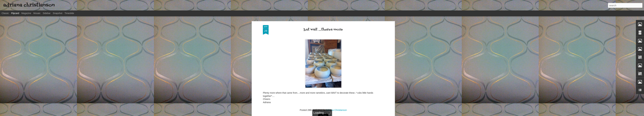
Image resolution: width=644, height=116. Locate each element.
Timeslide (69, 13)
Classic (5, 13)
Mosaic (37, 13)
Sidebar (47, 13)
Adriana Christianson (336, 110)
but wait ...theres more (323, 30)
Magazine (26, 13)
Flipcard (15, 13)
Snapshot (58, 13)
